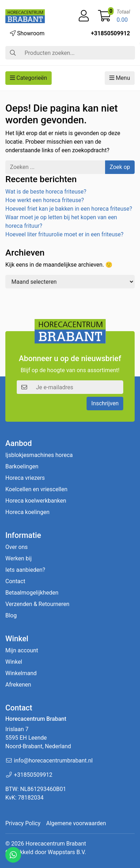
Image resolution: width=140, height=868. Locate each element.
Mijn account (22, 650)
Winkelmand (21, 673)
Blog (11, 615)
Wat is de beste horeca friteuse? (46, 192)
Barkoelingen (22, 466)
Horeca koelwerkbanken (36, 501)
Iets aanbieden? (25, 570)
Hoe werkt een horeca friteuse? (45, 200)
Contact (15, 581)
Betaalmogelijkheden (32, 593)
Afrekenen (18, 685)
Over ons (17, 547)
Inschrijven (105, 403)
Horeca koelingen (27, 512)
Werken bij (19, 558)
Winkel (14, 662)
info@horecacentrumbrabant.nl (53, 761)
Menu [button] (120, 78)
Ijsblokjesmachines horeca (39, 455)
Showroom (27, 33)
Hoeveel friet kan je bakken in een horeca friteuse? (69, 209)
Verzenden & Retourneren (37, 604)
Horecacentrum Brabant (56, 844)
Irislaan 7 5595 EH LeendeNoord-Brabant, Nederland (38, 738)
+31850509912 (110, 33)
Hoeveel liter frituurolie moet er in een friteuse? (64, 234)
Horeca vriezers (25, 478)
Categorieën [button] (28, 78)
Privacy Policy (23, 823)
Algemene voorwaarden (76, 823)
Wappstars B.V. (67, 852)
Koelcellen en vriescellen (36, 489)
